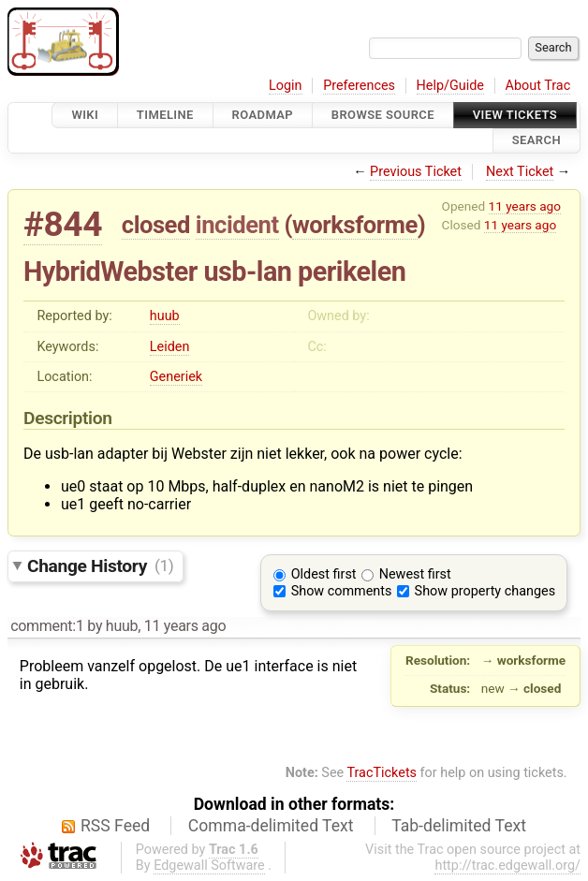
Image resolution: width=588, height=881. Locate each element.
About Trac (538, 86)
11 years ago (525, 206)
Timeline (165, 115)
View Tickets (515, 115)
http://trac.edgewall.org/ (507, 866)
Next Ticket (520, 172)
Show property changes (485, 591)
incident (237, 225)
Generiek (176, 377)
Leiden (170, 347)
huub (165, 316)
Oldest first (324, 574)
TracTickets (382, 773)
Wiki (85, 115)
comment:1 (47, 626)
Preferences (359, 86)
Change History (100, 565)
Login (286, 86)
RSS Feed (115, 826)
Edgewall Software (209, 866)
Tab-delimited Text (459, 826)
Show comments (342, 591)
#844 (63, 224)
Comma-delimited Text (271, 826)
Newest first (415, 574)
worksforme (355, 225)
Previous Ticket (416, 172)
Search (537, 141)
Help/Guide (450, 86)
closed (156, 225)
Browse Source (383, 115)
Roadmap (263, 115)
